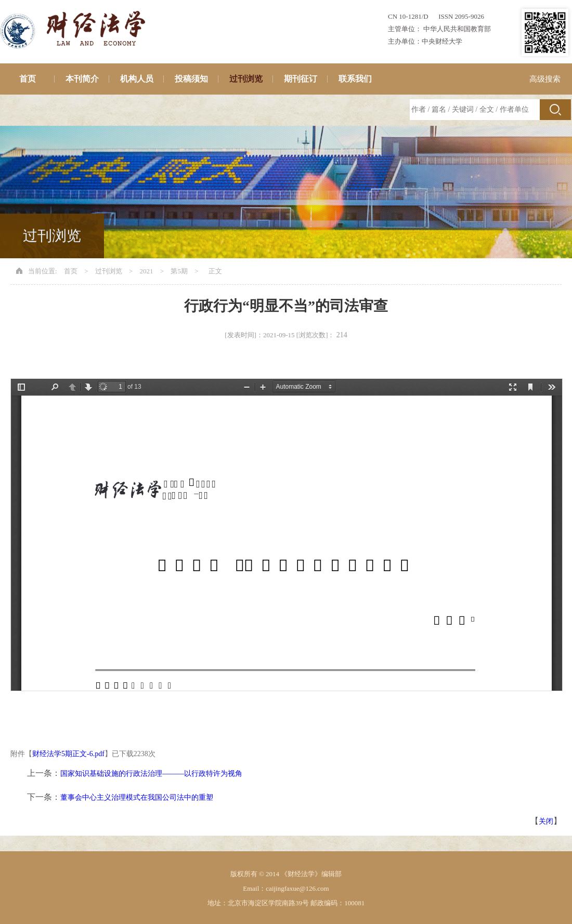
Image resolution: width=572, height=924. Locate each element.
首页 (28, 79)
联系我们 (355, 79)
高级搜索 (545, 79)
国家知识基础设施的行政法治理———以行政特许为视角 (151, 774)
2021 (147, 271)
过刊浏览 (246, 79)
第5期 (179, 271)
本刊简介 (82, 79)
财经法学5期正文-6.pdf (68, 754)
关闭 (546, 821)
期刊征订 (301, 79)
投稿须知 (191, 79)
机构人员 (137, 79)
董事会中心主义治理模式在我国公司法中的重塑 (137, 797)
